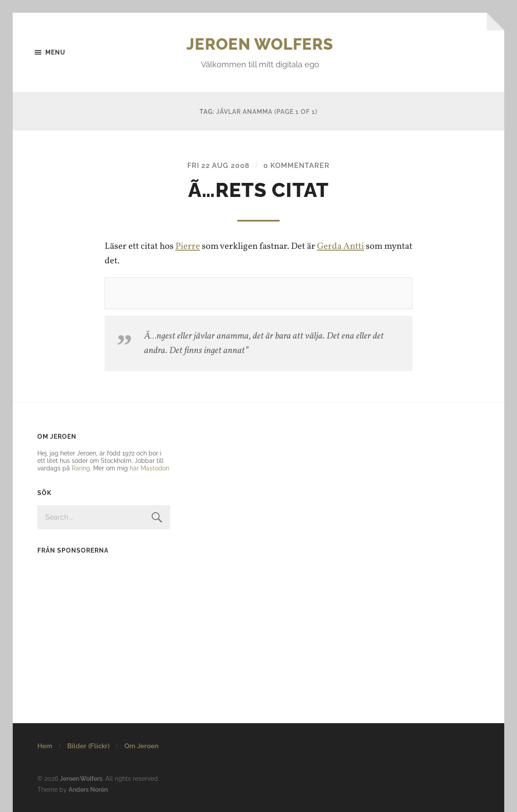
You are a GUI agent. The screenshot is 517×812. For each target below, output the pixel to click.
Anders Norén (88, 789)
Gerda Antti (340, 246)
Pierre (188, 246)
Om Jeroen (142, 746)
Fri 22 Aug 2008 (218, 166)
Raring (81, 468)
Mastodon (155, 468)
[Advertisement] (92, 618)
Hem (45, 746)
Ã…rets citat (258, 190)
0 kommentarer (297, 166)
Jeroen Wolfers (260, 44)
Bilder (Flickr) (88, 746)
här (134, 468)
